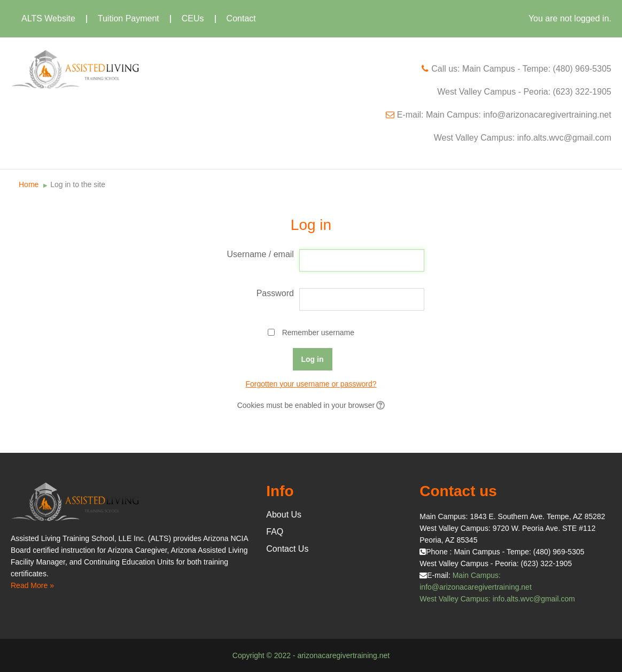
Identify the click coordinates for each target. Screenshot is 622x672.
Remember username (318, 333)
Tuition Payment (129, 18)
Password (275, 293)
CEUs (193, 18)
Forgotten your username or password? (311, 384)
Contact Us (287, 549)
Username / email (261, 254)
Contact (241, 18)
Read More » (32, 585)
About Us (284, 515)
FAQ (275, 532)
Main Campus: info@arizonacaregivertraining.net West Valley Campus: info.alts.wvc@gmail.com (497, 587)
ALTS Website (48, 18)
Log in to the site (78, 184)
